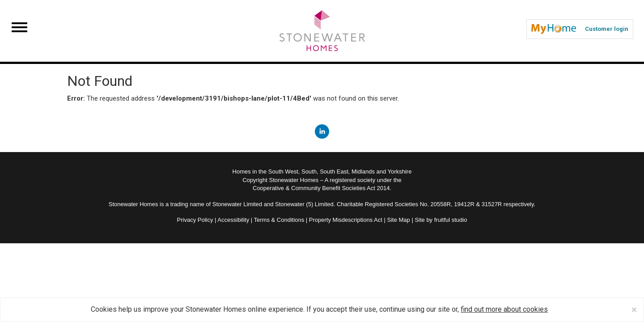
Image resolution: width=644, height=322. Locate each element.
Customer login (580, 29)
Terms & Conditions (279, 220)
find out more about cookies (504, 309)
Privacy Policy (195, 220)
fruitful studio (451, 220)
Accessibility (233, 220)
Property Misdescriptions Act (346, 220)
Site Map (398, 220)
